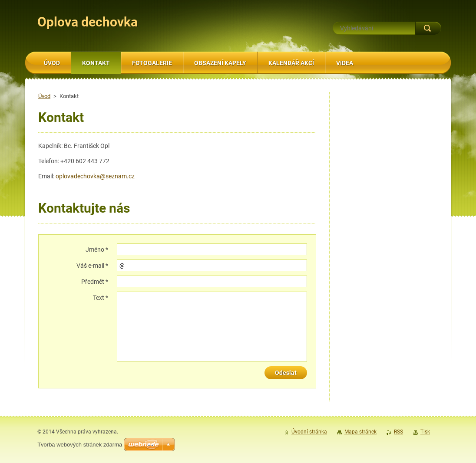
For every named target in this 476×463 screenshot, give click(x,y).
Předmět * (95, 282)
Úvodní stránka (309, 432)
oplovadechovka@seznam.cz (95, 176)
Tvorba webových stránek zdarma (80, 445)
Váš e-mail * (92, 266)
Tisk (425, 432)
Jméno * (97, 250)
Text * (101, 298)
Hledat (428, 28)
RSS (398, 432)
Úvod (44, 96)
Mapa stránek (360, 432)
